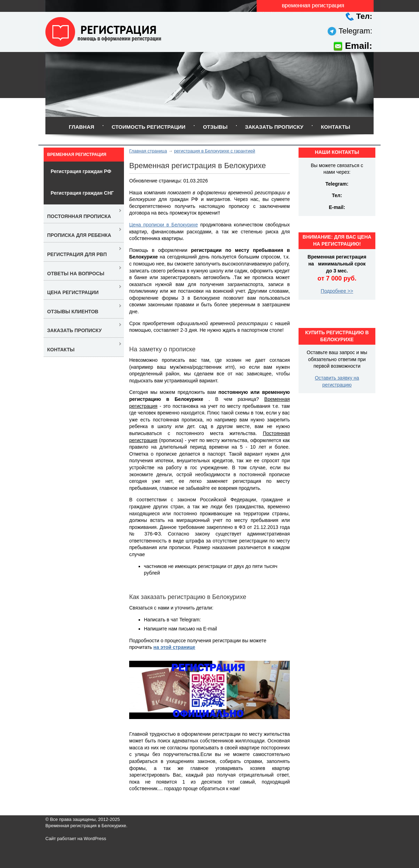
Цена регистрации (73, 292)
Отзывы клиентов (73, 312)
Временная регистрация (77, 155)
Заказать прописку (274, 127)
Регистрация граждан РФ (81, 171)
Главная (82, 127)
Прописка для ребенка (79, 235)
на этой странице (174, 647)
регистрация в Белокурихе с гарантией (214, 151)
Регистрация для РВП (77, 254)
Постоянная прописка (79, 216)
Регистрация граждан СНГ (82, 193)
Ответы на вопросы (76, 274)
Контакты (336, 127)
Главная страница (148, 151)
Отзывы (215, 127)
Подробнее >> (337, 291)
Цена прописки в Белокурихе (164, 225)
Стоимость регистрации (149, 127)
